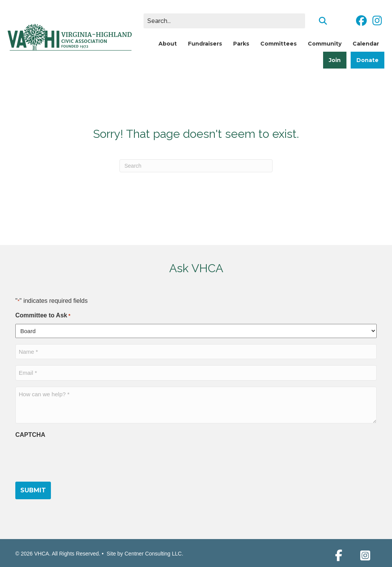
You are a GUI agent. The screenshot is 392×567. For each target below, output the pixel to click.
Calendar (366, 44)
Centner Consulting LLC (153, 554)
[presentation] (73, 458)
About (168, 44)
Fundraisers (205, 44)
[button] (338, 556)
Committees (278, 44)
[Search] (196, 166)
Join (335, 60)
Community (325, 44)
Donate (367, 60)
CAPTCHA (30, 435)
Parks (241, 44)
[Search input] (224, 21)
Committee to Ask (43, 316)
